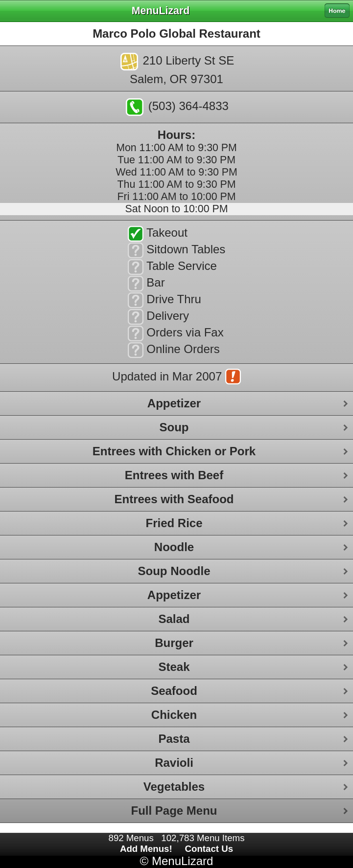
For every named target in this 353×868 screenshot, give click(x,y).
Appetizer (174, 403)
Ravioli (174, 763)
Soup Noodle (174, 571)
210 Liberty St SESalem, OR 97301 (177, 69)
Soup (174, 427)
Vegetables (174, 787)
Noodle (174, 547)
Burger (174, 643)
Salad (174, 619)
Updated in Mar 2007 (176, 378)
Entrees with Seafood (174, 499)
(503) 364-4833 (177, 107)
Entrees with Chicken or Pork (174, 451)
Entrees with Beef (174, 475)
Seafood (174, 691)
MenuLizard (182, 861)
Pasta (174, 739)
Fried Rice (174, 523)
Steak (174, 667)
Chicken (174, 715)
